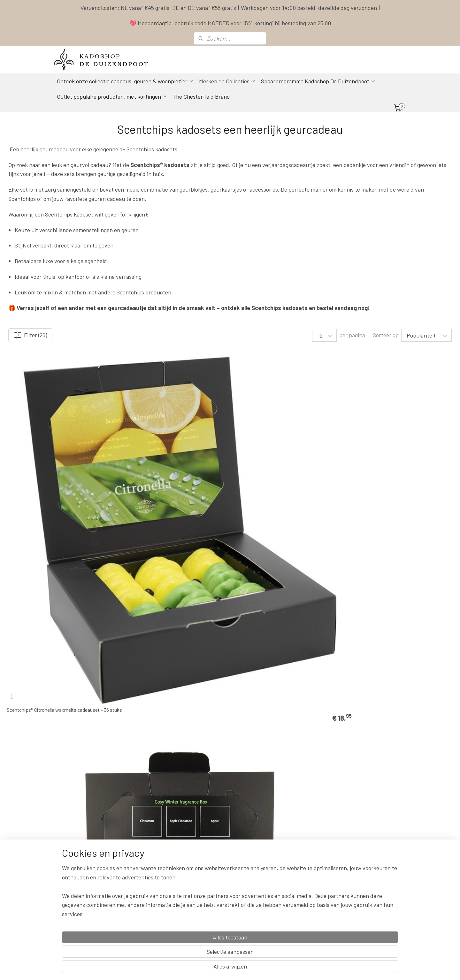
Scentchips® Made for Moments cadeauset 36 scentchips (170, 601)
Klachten (277, 872)
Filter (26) (30, 335)
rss (271, 968)
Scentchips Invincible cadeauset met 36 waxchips (49, 601)
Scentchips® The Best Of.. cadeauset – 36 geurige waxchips (165, 739)
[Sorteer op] (426, 335)
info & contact (142, 886)
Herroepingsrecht (286, 879)
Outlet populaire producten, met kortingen (112, 96)
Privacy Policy (282, 865)
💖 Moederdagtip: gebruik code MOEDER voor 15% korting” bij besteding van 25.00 (230, 23)
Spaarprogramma (286, 850)
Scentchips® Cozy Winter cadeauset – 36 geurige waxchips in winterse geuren (165, 464)
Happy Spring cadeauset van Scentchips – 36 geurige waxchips (399, 464)
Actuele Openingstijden (227, 865)
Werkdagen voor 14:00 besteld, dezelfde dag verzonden (309, 8)
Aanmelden (144, 914)
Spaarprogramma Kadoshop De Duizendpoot (318, 81)
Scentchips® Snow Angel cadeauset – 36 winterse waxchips (394, 601)
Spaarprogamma (81, 929)
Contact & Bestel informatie (296, 836)
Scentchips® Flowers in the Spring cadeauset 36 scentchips (284, 464)
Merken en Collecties (227, 81)
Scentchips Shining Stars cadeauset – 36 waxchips (280, 739)
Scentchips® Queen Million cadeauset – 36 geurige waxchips (280, 601)
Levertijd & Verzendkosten (294, 843)
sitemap (261, 968)
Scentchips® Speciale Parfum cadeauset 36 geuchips (53, 739)
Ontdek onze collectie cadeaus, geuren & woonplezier (125, 81)
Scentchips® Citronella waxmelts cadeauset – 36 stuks (55, 464)
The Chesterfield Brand (201, 96)
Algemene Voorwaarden (291, 857)
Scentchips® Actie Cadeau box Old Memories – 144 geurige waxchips (400, 739)
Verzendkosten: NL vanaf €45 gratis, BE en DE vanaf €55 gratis (158, 8)
